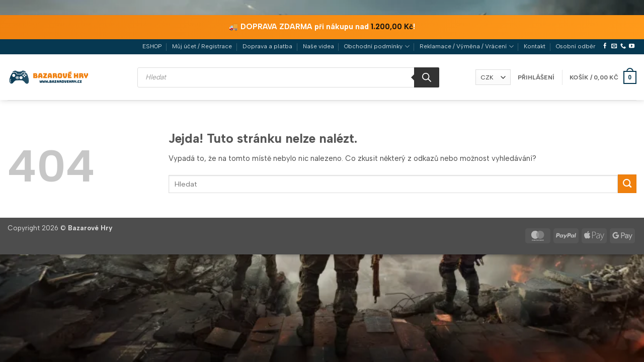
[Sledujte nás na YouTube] (632, 46)
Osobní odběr (576, 46)
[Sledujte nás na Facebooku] (605, 46)
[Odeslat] (627, 184)
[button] (536, 77)
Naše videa (318, 46)
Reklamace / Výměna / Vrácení (466, 47)
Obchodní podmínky (377, 47)
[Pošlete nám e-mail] (614, 46)
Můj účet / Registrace (202, 46)
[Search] (427, 77)
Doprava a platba (267, 46)
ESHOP (152, 46)
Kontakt (535, 46)
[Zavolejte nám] (623, 46)
